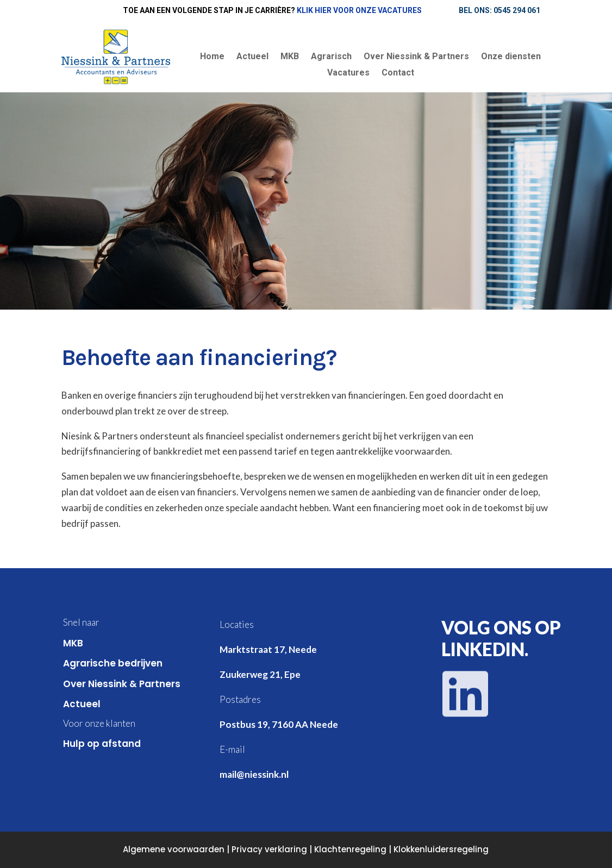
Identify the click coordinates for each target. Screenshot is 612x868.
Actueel (252, 57)
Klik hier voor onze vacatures (359, 10)
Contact (398, 73)
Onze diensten (511, 57)
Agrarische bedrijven (113, 663)
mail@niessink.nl (254, 774)
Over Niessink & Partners (416, 57)
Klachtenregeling (350, 849)
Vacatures (348, 73)
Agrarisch (331, 57)
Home (212, 57)
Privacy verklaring (269, 849)
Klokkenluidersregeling (441, 849)
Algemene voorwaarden (174, 849)
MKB (290, 57)
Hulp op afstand (102, 744)
